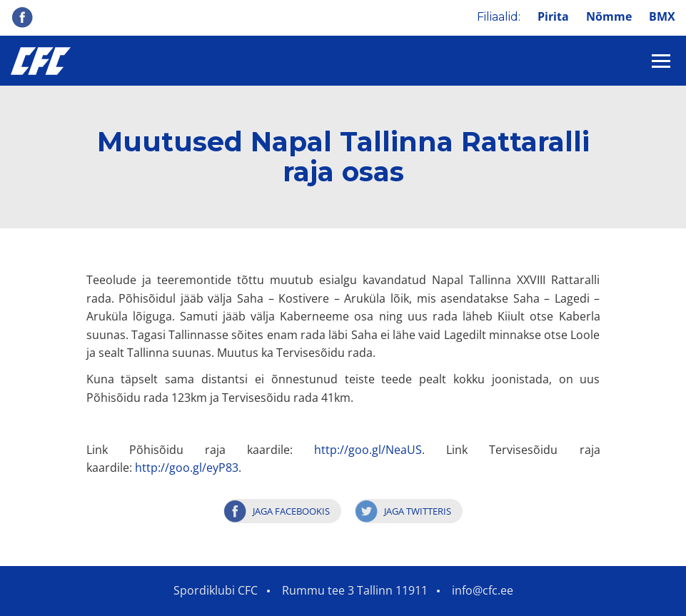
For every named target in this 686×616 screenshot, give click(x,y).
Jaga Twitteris (418, 511)
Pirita (553, 16)
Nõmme (609, 16)
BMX (662, 16)
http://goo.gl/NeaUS (368, 450)
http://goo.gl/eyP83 (187, 468)
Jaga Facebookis (291, 511)
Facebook (22, 17)
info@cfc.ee (483, 590)
